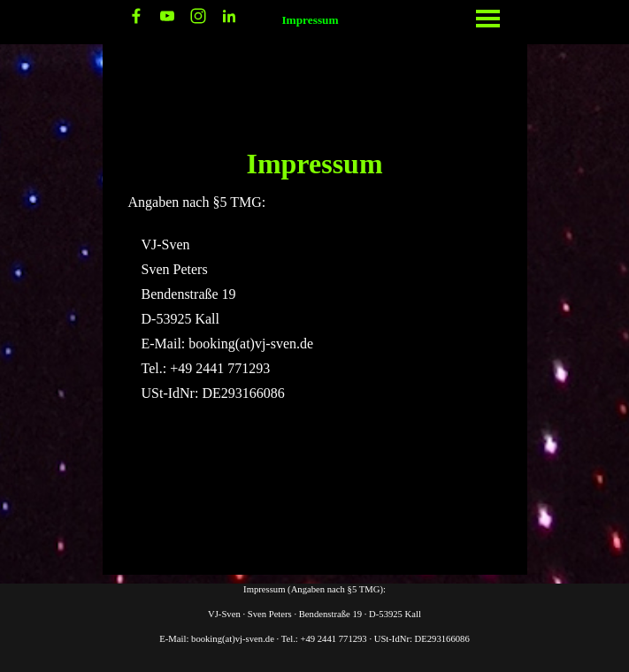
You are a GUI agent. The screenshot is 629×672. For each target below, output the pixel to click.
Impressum (310, 20)
